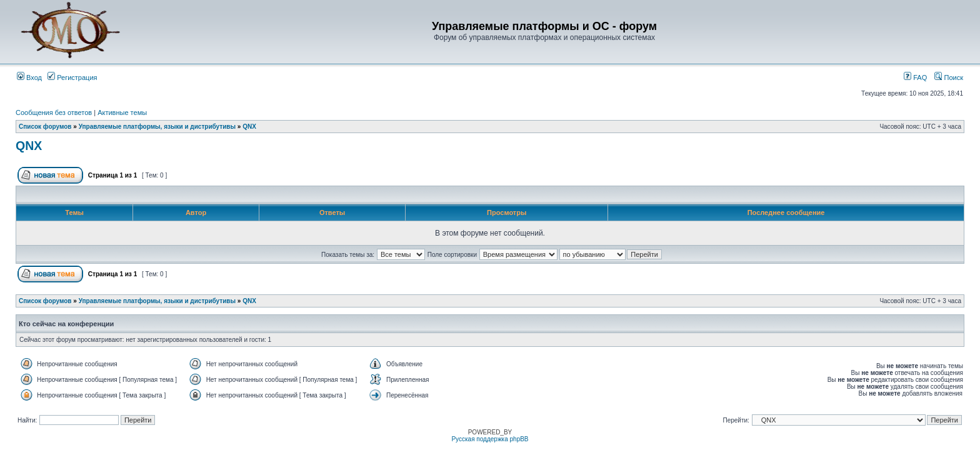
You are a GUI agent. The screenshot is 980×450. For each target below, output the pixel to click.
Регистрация (72, 77)
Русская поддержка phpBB (490, 439)
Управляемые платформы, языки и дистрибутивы (157, 127)
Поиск (949, 77)
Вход (29, 77)
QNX (249, 127)
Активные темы (122, 112)
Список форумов (45, 127)
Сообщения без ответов (54, 112)
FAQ (915, 77)
